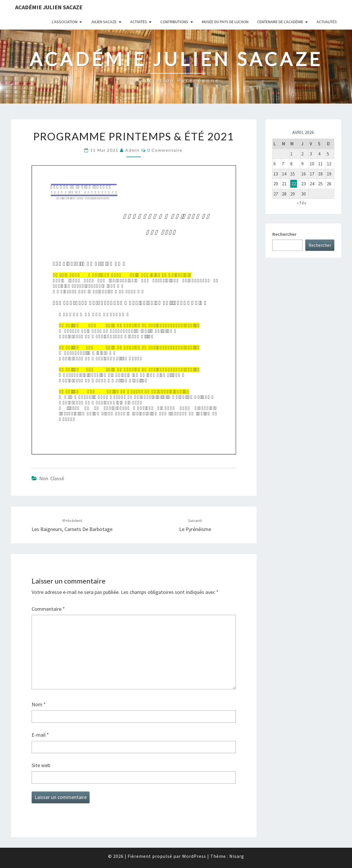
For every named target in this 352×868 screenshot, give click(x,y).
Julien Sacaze (104, 22)
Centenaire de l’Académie (280, 22)
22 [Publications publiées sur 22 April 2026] (294, 184)
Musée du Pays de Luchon (225, 22)
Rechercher (284, 234)
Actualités (327, 22)
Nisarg (237, 856)
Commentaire (48, 609)
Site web (41, 765)
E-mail (40, 735)
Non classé (52, 478)
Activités (139, 22)
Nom (39, 704)
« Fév (301, 203)
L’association (65, 22)
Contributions (174, 22)
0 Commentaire (165, 150)
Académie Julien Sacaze (49, 7)
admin (133, 150)
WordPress (194, 856)
